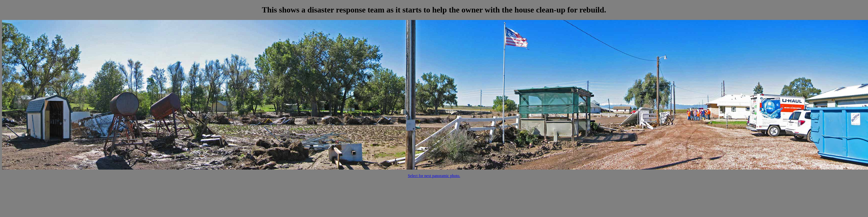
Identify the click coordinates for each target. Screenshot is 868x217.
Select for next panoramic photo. (434, 176)
